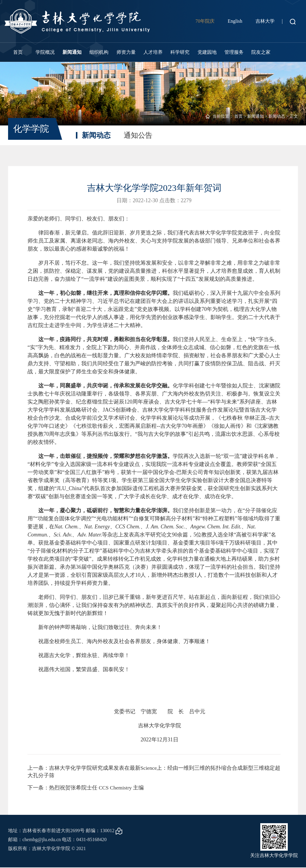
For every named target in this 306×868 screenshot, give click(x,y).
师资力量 (126, 52)
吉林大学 (265, 21)
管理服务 (234, 52)
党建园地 (207, 52)
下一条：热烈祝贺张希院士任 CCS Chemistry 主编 (86, 788)
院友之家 (261, 52)
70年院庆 (205, 21)
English (235, 21)
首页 (18, 52)
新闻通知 (72, 52)
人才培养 (153, 52)
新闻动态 (277, 116)
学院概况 (45, 52)
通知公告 (138, 135)
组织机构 (99, 52)
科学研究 (180, 52)
